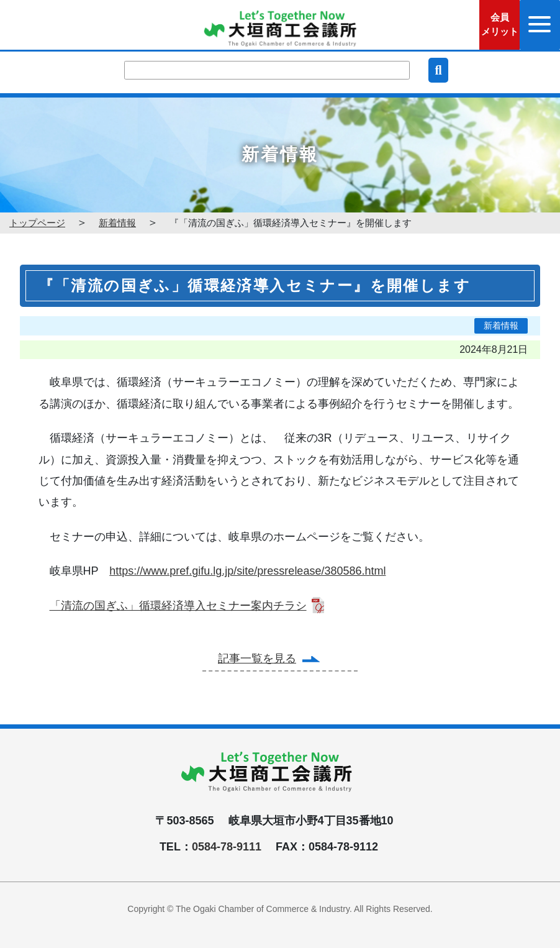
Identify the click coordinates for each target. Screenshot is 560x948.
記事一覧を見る (257, 659)
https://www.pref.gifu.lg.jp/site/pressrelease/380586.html (247, 571)
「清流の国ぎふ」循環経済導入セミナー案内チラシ (178, 606)
